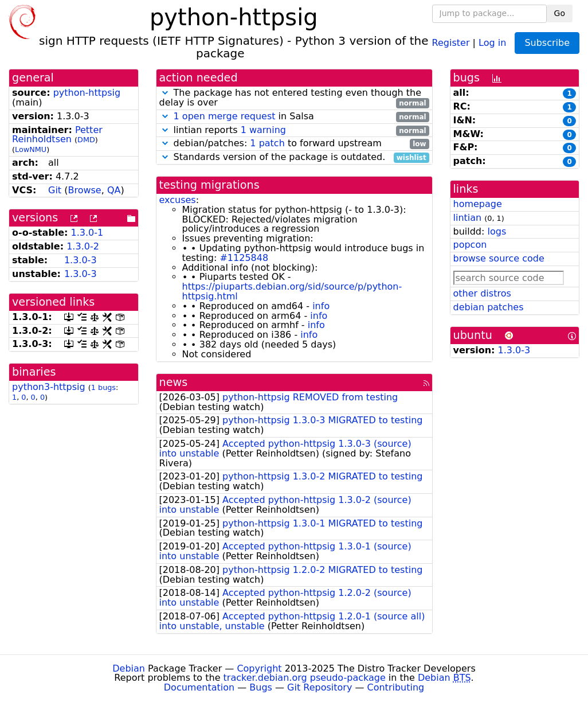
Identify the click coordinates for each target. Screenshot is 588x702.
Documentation (199, 687)
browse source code (499, 258)
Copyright (259, 668)
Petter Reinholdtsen (57, 135)
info (321, 306)
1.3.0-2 (83, 246)
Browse (84, 190)
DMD (86, 140)
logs (497, 231)
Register (451, 42)
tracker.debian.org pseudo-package (305, 678)
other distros (482, 293)
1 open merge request (225, 116)
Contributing (396, 687)
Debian (129, 668)
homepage (478, 204)
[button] (165, 93)
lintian (468, 218)
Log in (492, 42)
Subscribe (547, 43)
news (174, 382)
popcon (470, 245)
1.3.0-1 (87, 233)
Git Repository (320, 687)
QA (114, 190)
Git (55, 190)
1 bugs (103, 387)
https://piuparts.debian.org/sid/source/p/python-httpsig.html (292, 291)
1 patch (267, 143)
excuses (178, 200)
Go (560, 13)
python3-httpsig (49, 387)
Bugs (261, 687)
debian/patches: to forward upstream (294, 144)
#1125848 (244, 258)
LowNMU (31, 149)
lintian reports (294, 130)
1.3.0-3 (81, 260)
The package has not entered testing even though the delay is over (294, 98)
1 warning (263, 130)
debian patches (489, 307)
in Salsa (294, 117)
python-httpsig (87, 93)
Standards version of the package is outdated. (294, 157)
